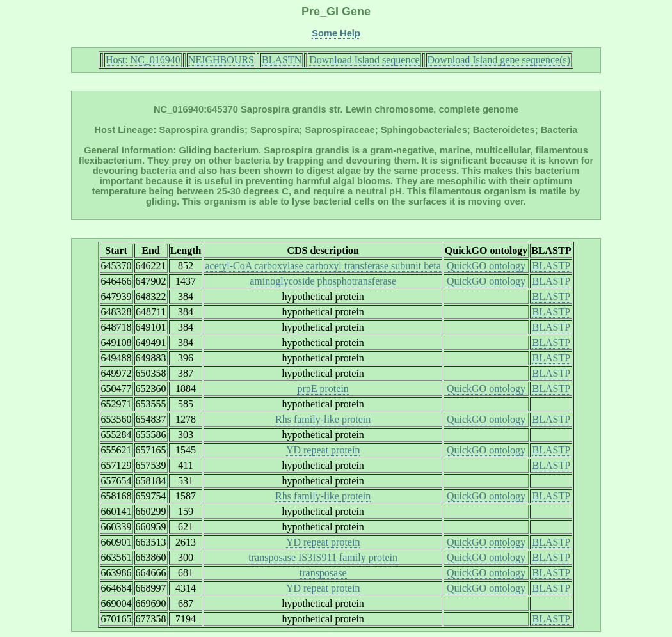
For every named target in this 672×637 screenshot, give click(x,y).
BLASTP (551, 266)
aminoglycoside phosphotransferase (323, 281)
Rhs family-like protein (323, 419)
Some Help (336, 33)
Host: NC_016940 (143, 60)
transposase (323, 573)
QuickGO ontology (486, 266)
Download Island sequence (364, 60)
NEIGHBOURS (221, 60)
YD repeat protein (323, 450)
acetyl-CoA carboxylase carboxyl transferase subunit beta (323, 266)
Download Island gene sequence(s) (499, 60)
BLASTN (282, 60)
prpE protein (323, 389)
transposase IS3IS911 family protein (323, 557)
